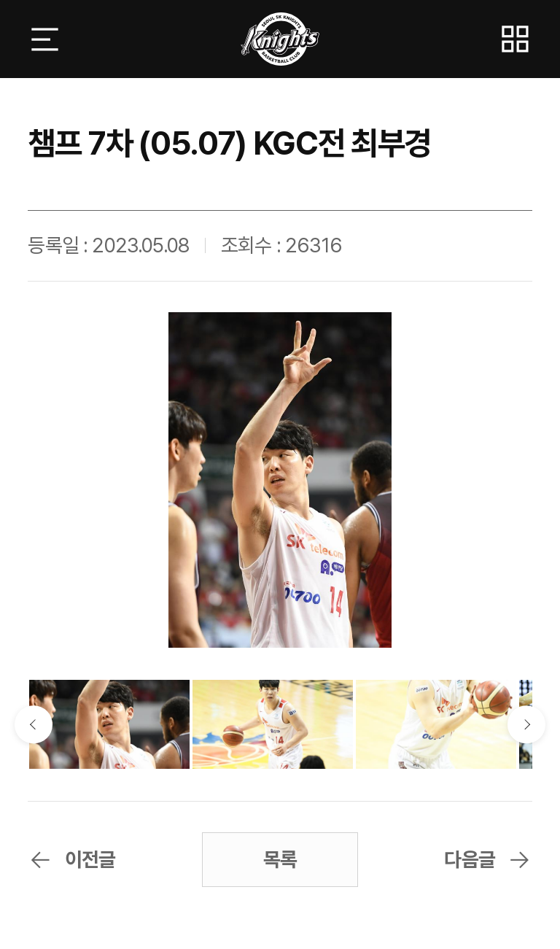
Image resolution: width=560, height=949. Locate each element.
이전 (33, 724)
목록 (280, 860)
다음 (526, 724)
